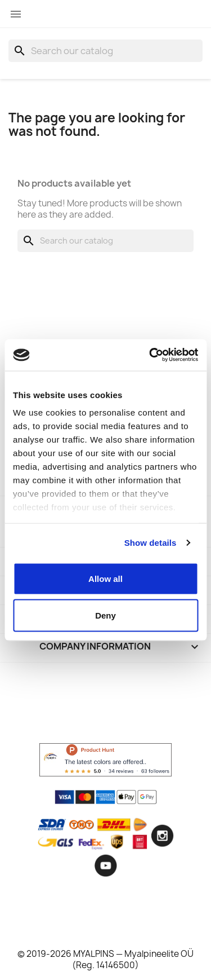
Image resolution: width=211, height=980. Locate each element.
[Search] (105, 51)
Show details (151, 543)
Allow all (105, 578)
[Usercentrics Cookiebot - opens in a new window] (150, 355)
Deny (105, 615)
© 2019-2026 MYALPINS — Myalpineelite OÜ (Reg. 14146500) (105, 959)
